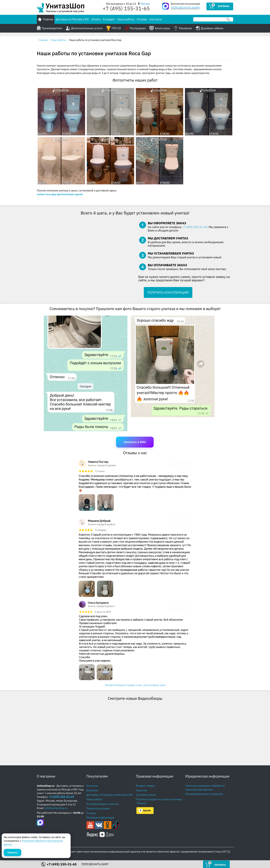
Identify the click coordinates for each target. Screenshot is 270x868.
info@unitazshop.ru (56, 808)
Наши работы (126, 19)
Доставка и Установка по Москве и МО (110, 795)
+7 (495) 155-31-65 (195, 227)
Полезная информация (100, 818)
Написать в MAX (135, 442)
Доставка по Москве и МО (72, 19)
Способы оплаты (146, 795)
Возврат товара (145, 786)
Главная (43, 40)
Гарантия (141, 790)
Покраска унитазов (98, 808)
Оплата (96, 19)
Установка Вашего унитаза (103, 804)
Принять (12, 852)
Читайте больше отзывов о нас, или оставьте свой (135, 685)
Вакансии (92, 790)
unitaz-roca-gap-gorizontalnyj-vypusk (60, 194)
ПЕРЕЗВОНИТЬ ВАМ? (185, 8)
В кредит (109, 19)
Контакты (156, 19)
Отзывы (142, 19)
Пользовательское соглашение (204, 794)
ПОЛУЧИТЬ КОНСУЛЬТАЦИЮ (168, 292)
